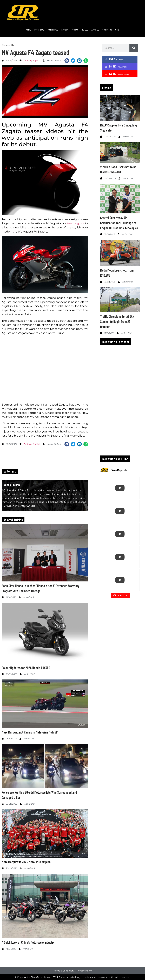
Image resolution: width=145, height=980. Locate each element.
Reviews (65, 29)
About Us (95, 29)
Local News (39, 29)
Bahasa (85, 29)
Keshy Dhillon (12, 485)
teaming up (75, 223)
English (36, 60)
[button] (67, 61)
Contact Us (107, 29)
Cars (117, 29)
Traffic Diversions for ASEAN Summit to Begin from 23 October (117, 321)
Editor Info (10, 471)
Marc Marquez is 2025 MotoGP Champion (26, 862)
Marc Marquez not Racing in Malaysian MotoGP (30, 732)
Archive (75, 29)
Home (28, 29)
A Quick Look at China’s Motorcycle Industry (28, 942)
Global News (53, 29)
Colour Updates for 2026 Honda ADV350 (26, 668)
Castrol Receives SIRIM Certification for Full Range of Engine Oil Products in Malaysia (119, 223)
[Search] (134, 48)
